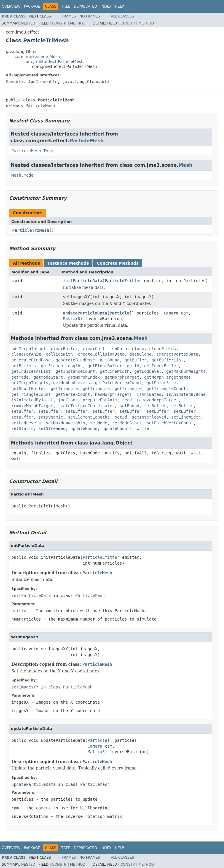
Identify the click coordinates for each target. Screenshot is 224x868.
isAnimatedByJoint (32, 400)
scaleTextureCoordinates (86, 406)
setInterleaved (149, 417)
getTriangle (64, 389)
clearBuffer (64, 349)
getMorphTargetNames (167, 377)
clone (138, 349)
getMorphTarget (122, 377)
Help (119, 6)
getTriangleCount (166, 389)
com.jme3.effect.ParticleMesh (54, 62)
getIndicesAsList (31, 371)
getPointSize (161, 383)
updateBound (84, 428)
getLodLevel (148, 371)
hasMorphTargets (113, 394)
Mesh (185, 165)
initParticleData (83, 281)
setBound (129, 406)
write (143, 428)
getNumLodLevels (71, 383)
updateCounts (117, 428)
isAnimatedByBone (186, 394)
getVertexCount (73, 394)
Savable (14, 82)
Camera (171, 313)
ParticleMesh (40, 106)
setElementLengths (89, 417)
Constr (59, 23)
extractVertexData (177, 354)
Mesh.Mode (22, 175)
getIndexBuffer (161, 366)
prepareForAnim (100, 400)
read (127, 400)
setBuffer (155, 406)
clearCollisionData (105, 349)
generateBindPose (31, 360)
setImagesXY (77, 297)
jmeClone (68, 400)
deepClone (141, 354)
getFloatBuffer (105, 366)
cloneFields (163, 349)
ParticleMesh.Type (32, 151)
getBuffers (24, 366)
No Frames (90, 16)
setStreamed (52, 428)
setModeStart (127, 423)
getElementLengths (62, 366)
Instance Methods (68, 263)
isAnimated (149, 394)
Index (106, 6)
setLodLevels (26, 423)
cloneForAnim (26, 354)
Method (78, 23)
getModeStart (48, 377)
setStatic (22, 428)
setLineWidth (186, 417)
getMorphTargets (30, 383)
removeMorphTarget (158, 400)
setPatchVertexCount (170, 423)
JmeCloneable (43, 82)
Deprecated (85, 6)
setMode (99, 423)
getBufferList (167, 360)
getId (133, 366)
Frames (69, 16)
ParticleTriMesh (31, 230)
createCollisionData (101, 354)
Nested (28, 23)
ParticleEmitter (123, 281)
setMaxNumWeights (65, 423)
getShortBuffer (29, 389)
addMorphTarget (29, 349)
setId (121, 417)
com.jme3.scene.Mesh (37, 57)
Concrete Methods (118, 263)
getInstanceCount (75, 371)
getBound (110, 360)
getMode (20, 377)
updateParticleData (85, 313)
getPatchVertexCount (118, 383)
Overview (11, 6)
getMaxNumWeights (186, 371)
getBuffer (136, 360)
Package (32, 6)
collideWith (59, 354)
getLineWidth (114, 371)
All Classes (122, 16)
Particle (119, 313)
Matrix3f (73, 319)
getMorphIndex (84, 377)
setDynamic (51, 417)
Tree (66, 6)
